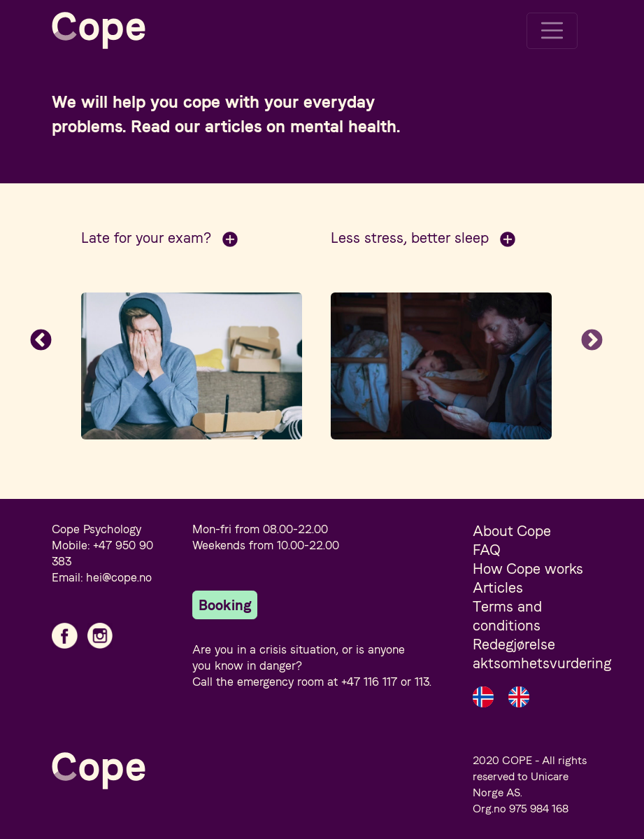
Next (592, 341)
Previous (41, 341)
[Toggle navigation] (552, 31)
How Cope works (528, 569)
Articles (498, 587)
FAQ (487, 550)
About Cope (512, 531)
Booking (225, 605)
